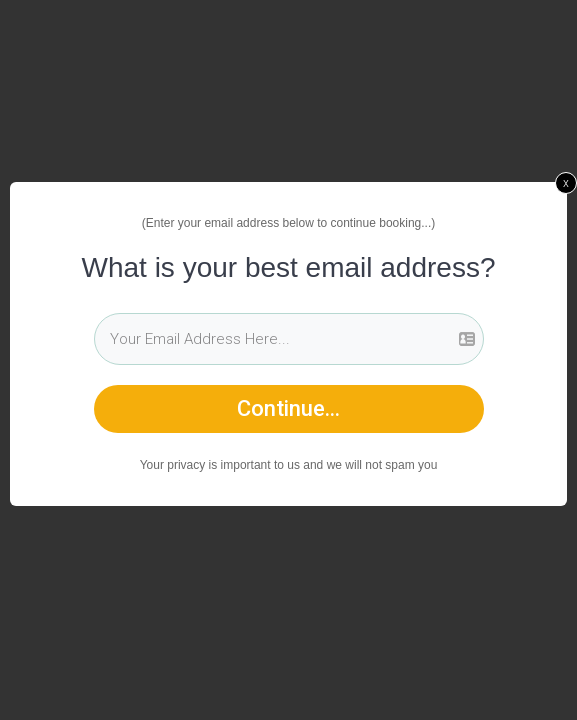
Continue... (288, 408)
